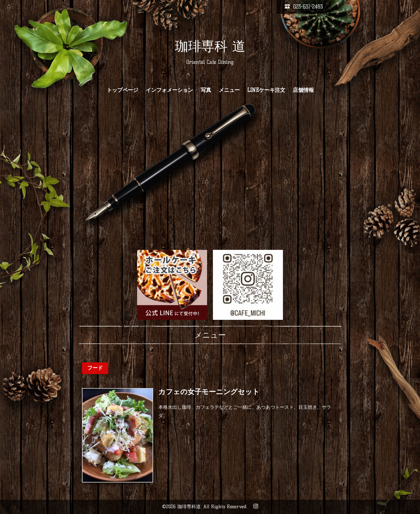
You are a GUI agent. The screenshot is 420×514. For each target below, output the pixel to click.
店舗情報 (303, 90)
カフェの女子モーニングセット (209, 392)
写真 (206, 90)
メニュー (229, 90)
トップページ (123, 90)
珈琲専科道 (189, 507)
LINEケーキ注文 (266, 90)
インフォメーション (169, 90)
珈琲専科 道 (210, 46)
